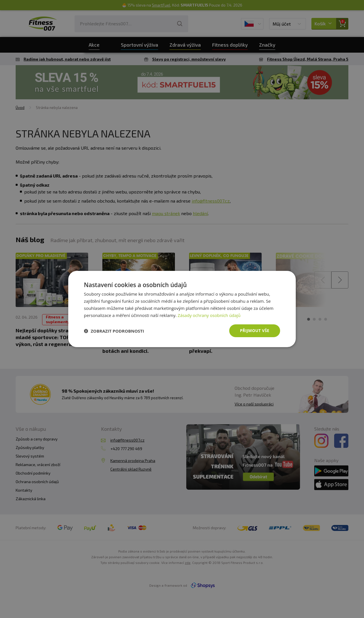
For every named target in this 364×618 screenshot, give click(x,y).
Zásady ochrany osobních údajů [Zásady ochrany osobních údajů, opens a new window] (209, 315)
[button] (114, 331)
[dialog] (182, 309)
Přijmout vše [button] (255, 330)
